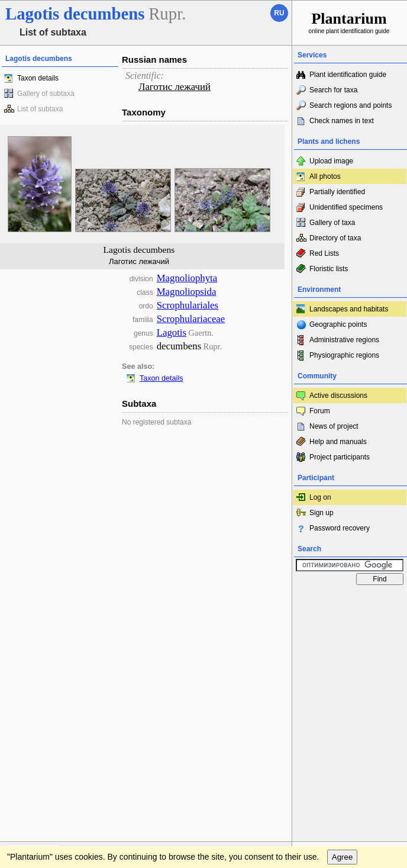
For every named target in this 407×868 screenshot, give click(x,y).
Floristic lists (329, 269)
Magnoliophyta (187, 278)
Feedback (80, 602)
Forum (320, 411)
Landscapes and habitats (349, 309)
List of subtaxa (40, 109)
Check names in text (342, 121)
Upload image (331, 161)
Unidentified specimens (346, 207)
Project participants (340, 457)
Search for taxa (333, 90)
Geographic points (338, 324)
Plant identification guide (348, 75)
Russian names (154, 60)
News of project (334, 426)
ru (279, 13)
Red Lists (324, 253)
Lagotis (172, 332)
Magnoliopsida (187, 292)
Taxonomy (144, 112)
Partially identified (337, 192)
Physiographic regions (344, 355)
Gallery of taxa (332, 223)
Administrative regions (344, 340)
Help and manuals (338, 442)
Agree (343, 626)
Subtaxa (139, 404)
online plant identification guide (349, 22)
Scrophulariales (188, 305)
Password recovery (340, 528)
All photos (325, 176)
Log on (320, 497)
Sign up (322, 513)
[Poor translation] (43, 689)
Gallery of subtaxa (46, 94)
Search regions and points (351, 105)
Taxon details (38, 78)
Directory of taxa (335, 238)
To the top (270, 602)
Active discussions (338, 396)
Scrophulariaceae (191, 319)
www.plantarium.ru (350, 602)
